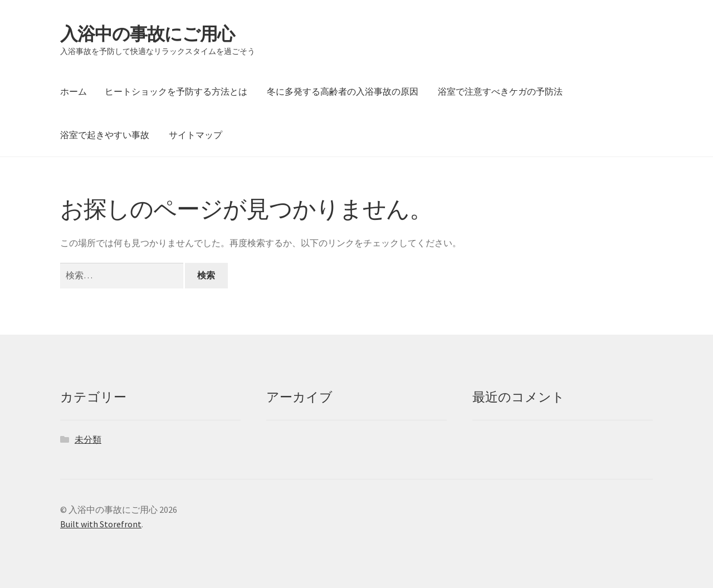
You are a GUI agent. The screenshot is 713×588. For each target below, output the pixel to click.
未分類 (88, 439)
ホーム (74, 91)
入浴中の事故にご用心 (147, 34)
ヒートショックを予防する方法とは (176, 91)
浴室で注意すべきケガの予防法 (500, 91)
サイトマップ (196, 135)
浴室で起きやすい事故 (105, 135)
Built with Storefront (101, 524)
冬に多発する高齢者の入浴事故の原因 (343, 91)
